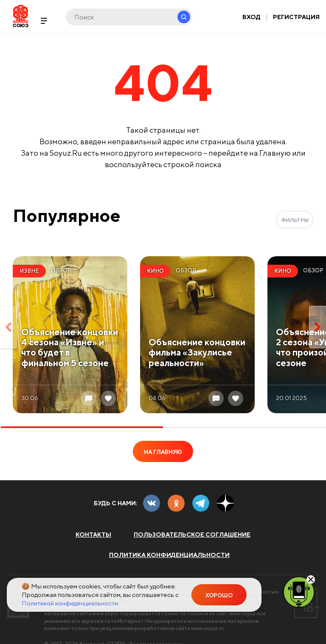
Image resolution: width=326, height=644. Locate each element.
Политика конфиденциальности (169, 555)
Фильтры (295, 220)
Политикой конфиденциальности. (70, 603)
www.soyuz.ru (108, 613)
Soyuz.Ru (21, 16)
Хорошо (219, 595)
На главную (163, 452)
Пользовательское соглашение (192, 535)
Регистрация (296, 17)
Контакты (93, 535)
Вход (252, 17)
